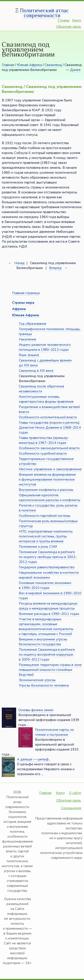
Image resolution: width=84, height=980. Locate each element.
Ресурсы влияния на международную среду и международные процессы (48, 606)
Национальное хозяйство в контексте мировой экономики (49, 575)
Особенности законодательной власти (49, 448)
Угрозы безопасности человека (44, 685)
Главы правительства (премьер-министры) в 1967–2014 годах (44, 440)
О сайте (75, 793)
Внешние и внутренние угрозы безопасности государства (43, 642)
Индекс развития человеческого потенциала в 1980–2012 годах (45, 347)
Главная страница (26, 293)
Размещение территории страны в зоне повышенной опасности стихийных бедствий (50, 670)
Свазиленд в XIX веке (36, 371)
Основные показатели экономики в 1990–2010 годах (45, 585)
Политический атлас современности (44, 13)
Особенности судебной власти (43, 454)
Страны (64, 20)
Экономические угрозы (37, 680)
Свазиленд (53, 65)
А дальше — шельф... (34, 759)
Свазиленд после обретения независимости (41, 389)
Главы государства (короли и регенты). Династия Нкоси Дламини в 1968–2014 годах (50, 428)
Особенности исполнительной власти (48, 417)
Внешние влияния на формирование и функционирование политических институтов (47, 479)
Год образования (32, 324)
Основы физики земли (36, 710)
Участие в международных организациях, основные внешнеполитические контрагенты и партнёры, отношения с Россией (46, 627)
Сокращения (71, 808)
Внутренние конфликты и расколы (46, 490)
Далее (75, 70)
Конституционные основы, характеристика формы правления (46, 399)
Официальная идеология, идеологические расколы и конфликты (50, 498)
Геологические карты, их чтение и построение (54, 732)
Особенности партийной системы (45, 516)
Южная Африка (29, 65)
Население (28, 339)
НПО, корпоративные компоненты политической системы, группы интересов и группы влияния (46, 536)
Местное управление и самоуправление (50, 469)
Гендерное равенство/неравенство (47, 567)
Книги (77, 20)
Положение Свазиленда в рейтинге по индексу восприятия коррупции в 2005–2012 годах (47, 655)
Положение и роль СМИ (38, 547)
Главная (8, 65)
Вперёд (55, 268)
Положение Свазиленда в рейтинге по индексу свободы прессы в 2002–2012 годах (48, 557)
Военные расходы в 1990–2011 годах (49, 614)
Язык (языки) (29, 355)
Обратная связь (69, 27)
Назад (19, 263)
